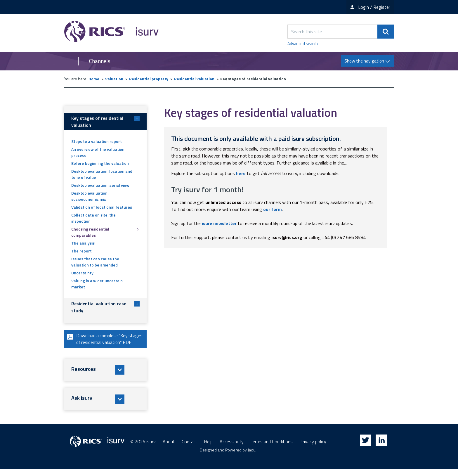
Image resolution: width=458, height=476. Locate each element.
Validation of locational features (102, 207)
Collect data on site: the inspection (93, 218)
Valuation (114, 79)
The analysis (83, 243)
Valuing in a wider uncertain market (97, 284)
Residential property (149, 79)
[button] (105, 377)
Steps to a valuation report (97, 141)
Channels (100, 61)
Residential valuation (194, 79)
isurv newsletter (219, 223)
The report (81, 251)
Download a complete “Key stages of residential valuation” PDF (102, 343)
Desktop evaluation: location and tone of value (102, 174)
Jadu (251, 457)
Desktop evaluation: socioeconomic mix (90, 196)
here (241, 173)
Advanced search (303, 43)
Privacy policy (313, 449)
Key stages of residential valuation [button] (105, 122)
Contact (189, 449)
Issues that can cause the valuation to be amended (95, 262)
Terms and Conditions (272, 449)
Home (94, 79)
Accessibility (232, 449)
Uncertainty (82, 273)
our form (273, 209)
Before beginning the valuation (100, 163)
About (169, 449)
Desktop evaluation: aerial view (100, 185)
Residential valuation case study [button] (105, 307)
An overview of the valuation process (98, 152)
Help (208, 449)
